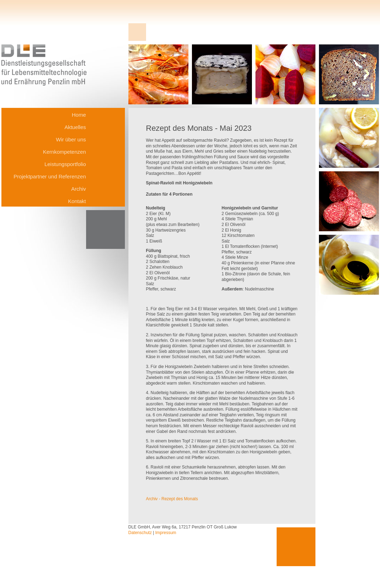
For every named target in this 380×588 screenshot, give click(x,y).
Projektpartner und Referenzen (50, 176)
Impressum (166, 533)
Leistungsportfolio (65, 164)
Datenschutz (140, 533)
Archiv (79, 189)
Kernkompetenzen (65, 152)
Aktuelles (75, 127)
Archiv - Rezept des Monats (172, 499)
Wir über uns (71, 139)
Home (79, 115)
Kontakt (77, 201)
